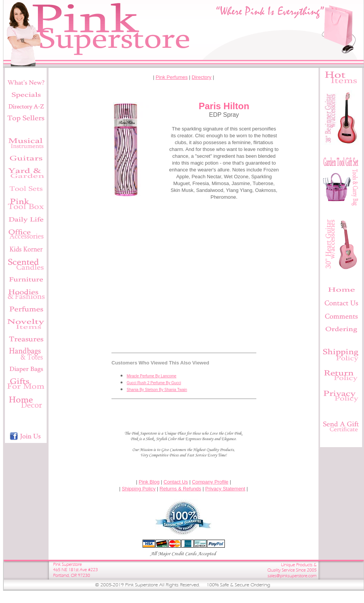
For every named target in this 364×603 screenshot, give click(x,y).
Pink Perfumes (172, 77)
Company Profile (210, 482)
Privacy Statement (225, 489)
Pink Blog (149, 482)
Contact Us (176, 482)
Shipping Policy (139, 489)
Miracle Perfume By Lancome (151, 376)
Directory (202, 77)
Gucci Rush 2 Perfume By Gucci (154, 383)
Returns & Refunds (180, 489)
